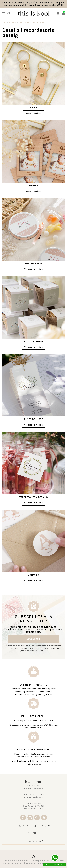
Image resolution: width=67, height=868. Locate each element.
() (32, 3)
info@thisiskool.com (34, 789)
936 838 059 (33, 786)
